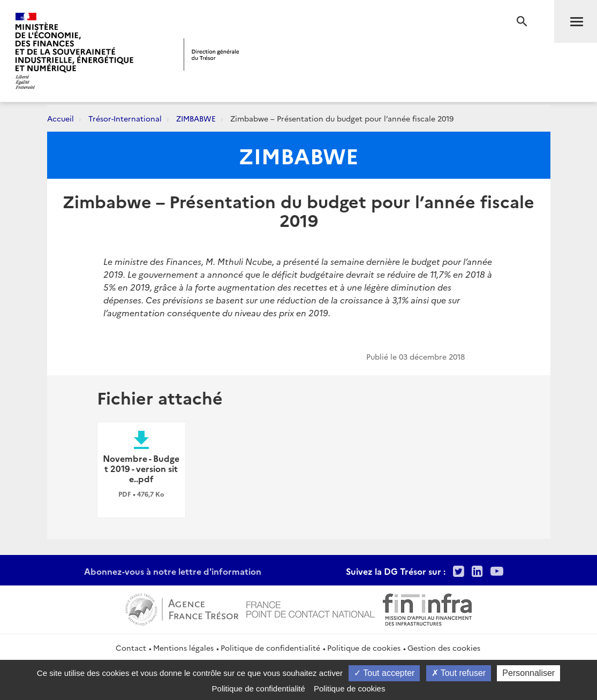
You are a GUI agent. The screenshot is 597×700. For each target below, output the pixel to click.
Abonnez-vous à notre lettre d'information (173, 571)
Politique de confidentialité (270, 648)
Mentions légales (183, 648)
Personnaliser (528, 673)
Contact (131, 648)
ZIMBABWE (196, 118)
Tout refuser (459, 673)
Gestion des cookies (444, 648)
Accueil (61, 118)
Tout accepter (384, 673)
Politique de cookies (364, 648)
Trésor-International (125, 118)
